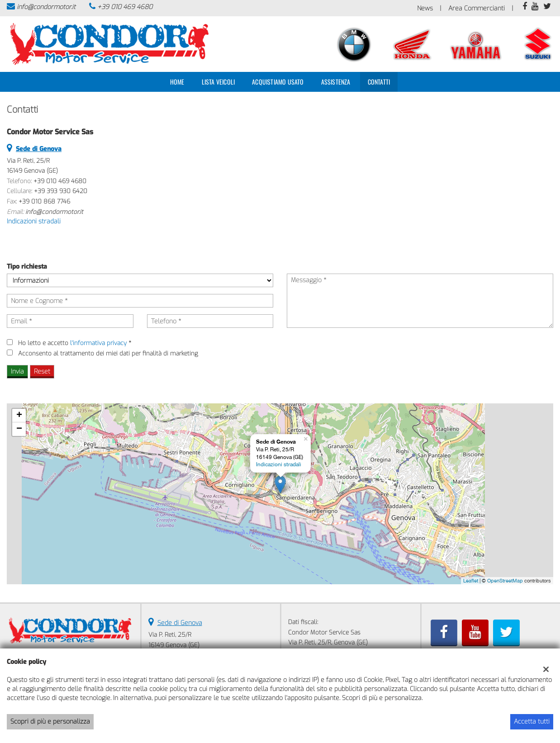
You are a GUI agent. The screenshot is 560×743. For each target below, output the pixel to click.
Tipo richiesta (27, 267)
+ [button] (19, 416)
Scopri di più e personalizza (50, 722)
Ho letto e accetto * (75, 343)
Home (177, 82)
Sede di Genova (180, 623)
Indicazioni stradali (34, 221)
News (425, 8)
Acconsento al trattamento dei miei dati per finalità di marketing (108, 353)
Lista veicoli (218, 82)
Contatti (379, 82)
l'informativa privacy (98, 343)
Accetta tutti (532, 722)
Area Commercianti (477, 8)
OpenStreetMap (505, 581)
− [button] (19, 429)
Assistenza (336, 82)
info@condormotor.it (46, 7)
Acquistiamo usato (278, 82)
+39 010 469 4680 (125, 7)
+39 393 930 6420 (61, 191)
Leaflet (471, 581)
